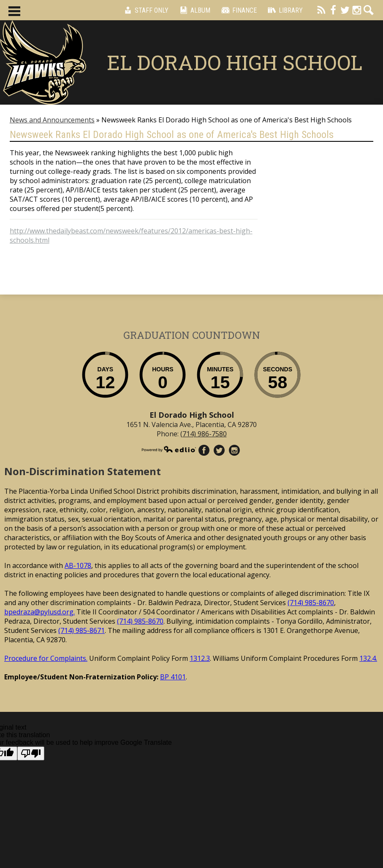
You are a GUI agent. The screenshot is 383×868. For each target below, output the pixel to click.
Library (284, 10)
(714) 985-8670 (311, 603)
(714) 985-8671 (81, 630)
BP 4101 (173, 677)
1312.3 (200, 658)
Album (194, 10)
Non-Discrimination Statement (83, 471)
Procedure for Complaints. (46, 658)
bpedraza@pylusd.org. (39, 612)
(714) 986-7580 (204, 434)
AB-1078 (78, 565)
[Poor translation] (31, 753)
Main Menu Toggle (14, 11)
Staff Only (145, 10)
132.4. (368, 658)
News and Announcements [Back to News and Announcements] (52, 120)
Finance (238, 10)
